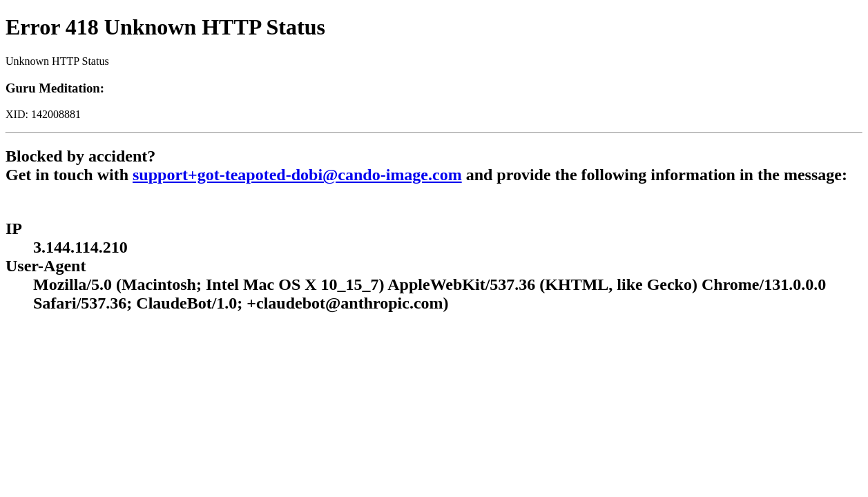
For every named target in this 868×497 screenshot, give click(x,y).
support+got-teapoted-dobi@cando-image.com (297, 175)
